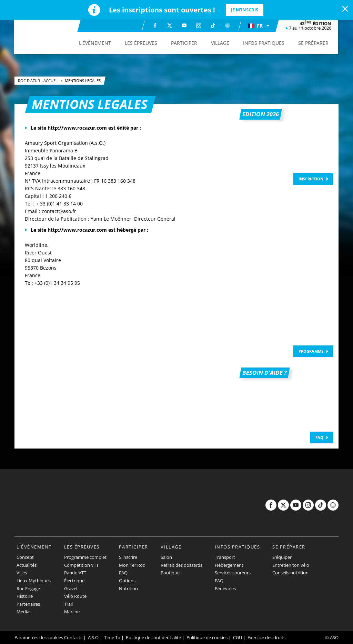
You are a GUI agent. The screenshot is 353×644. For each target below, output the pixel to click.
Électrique (74, 581)
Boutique (170, 573)
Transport (225, 557)
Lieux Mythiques (34, 581)
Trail (68, 604)
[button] (259, 26)
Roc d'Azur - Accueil (39, 80)
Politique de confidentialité (153, 637)
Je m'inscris (245, 10)
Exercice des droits (266, 637)
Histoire (25, 596)
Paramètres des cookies (39, 637)
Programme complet (85, 557)
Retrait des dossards (181, 565)
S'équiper (282, 557)
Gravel (71, 588)
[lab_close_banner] (345, 9)
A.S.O (93, 637)
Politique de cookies (207, 637)
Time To (112, 637)
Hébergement (229, 565)
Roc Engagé (28, 588)
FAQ (319, 437)
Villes (22, 573)
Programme (311, 351)
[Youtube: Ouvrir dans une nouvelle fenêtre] (184, 26)
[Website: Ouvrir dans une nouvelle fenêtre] (228, 26)
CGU (238, 637)
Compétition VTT (81, 565)
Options (127, 581)
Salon (166, 557)
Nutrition (128, 588)
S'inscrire (128, 557)
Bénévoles (225, 588)
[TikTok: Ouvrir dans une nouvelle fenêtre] (213, 26)
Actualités (27, 565)
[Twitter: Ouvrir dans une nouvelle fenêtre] (170, 26)
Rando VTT (75, 573)
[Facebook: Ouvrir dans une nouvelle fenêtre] (155, 26)
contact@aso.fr (59, 211)
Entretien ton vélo (291, 565)
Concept (25, 557)
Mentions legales (83, 80)
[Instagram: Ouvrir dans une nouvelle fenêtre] (199, 26)
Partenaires (28, 604)
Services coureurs (233, 573)
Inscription (311, 179)
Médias (24, 612)
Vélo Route (75, 596)
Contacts (73, 637)
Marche (72, 612)
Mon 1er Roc (132, 565)
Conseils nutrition (290, 573)
